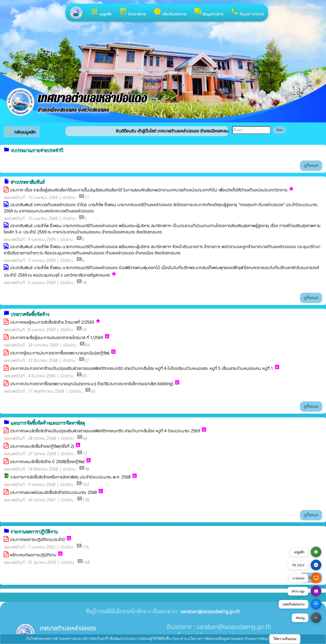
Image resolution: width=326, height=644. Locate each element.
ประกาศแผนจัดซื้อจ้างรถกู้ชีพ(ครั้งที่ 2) (42, 446)
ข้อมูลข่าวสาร (209, 12)
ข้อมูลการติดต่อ (248, 12)
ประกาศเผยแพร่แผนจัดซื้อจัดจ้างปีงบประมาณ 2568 (53, 493)
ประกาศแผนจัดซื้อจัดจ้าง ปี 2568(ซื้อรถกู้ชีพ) (47, 462)
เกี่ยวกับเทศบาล (170, 12)
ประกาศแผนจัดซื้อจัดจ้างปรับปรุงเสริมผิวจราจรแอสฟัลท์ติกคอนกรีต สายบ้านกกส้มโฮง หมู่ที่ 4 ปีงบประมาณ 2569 (105, 431)
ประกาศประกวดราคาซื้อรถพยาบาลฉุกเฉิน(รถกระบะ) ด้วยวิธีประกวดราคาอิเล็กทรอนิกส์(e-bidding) (92, 384)
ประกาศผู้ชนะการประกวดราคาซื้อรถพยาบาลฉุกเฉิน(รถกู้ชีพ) (60, 353)
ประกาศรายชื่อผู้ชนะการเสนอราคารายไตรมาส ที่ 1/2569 (56, 338)
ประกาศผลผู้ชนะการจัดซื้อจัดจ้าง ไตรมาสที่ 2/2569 (52, 322)
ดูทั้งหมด (311, 166)
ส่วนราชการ (132, 12)
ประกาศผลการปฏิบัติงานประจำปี (37, 540)
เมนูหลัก (101, 12)
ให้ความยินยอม (285, 639)
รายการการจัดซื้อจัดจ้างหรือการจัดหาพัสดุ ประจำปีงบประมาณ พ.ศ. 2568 (71, 477)
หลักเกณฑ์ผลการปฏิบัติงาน (33, 555)
